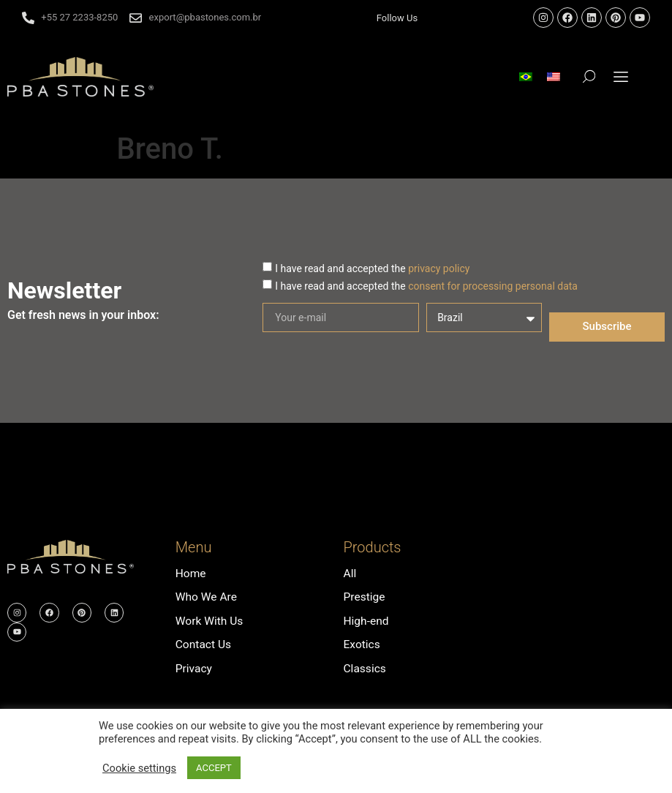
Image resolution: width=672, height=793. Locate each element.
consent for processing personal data (493, 286)
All (350, 573)
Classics (365, 667)
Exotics (362, 643)
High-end (366, 620)
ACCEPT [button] (214, 768)
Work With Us (210, 620)
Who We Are (207, 597)
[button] (621, 76)
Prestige (365, 597)
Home (191, 573)
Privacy (195, 667)
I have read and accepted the (372, 268)
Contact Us (204, 643)
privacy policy (439, 268)
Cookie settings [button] (139, 768)
